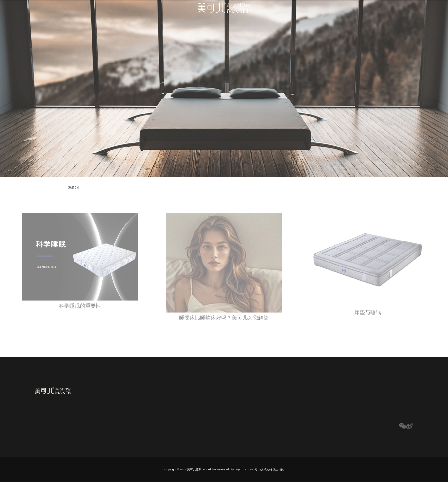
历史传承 (171, 416)
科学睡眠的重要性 (80, 311)
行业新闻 (345, 408)
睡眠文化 (74, 188)
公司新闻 (345, 400)
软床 (285, 408)
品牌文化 (171, 400)
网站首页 (118, 390)
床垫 (285, 400)
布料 (229, 432)
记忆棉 (231, 424)
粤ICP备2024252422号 (244, 469)
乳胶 (229, 416)
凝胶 (229, 408)
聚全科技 (279, 469)
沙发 (285, 424)
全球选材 (235, 390)
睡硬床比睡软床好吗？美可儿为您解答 (224, 323)
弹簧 (229, 400)
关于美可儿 (176, 390)
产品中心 (291, 390)
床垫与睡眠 (368, 317)
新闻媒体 (348, 390)
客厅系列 (289, 416)
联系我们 (404, 390)
